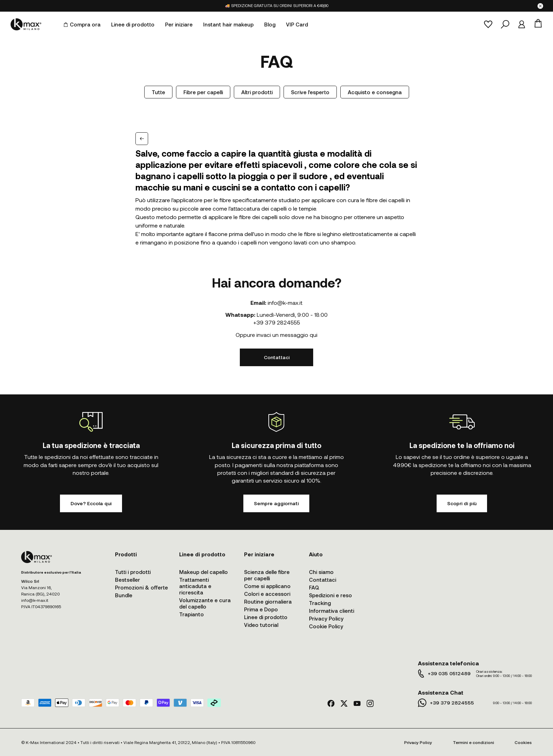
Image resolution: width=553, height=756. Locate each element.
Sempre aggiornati (276, 503)
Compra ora (82, 24)
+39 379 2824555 (277, 322)
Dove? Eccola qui (91, 503)
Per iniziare (179, 24)
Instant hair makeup (228, 24)
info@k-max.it (285, 303)
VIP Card (297, 24)
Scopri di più (462, 503)
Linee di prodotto (133, 24)
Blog (270, 24)
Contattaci (277, 357)
